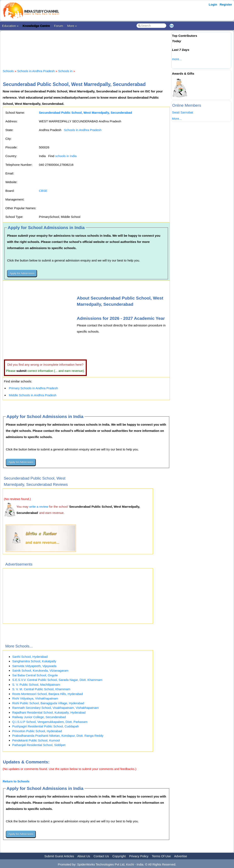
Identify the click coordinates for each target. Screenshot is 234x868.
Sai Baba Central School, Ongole (35, 675)
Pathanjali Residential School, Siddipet (39, 745)
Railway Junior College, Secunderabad (39, 717)
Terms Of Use (161, 856)
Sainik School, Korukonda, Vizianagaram (40, 670)
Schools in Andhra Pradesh (36, 71)
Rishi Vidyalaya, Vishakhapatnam (35, 698)
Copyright (119, 856)
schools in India (66, 156)
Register (226, 4)
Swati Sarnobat (183, 112)
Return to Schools (16, 781)
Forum (58, 26)
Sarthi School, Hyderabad (30, 657)
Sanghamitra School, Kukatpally (34, 661)
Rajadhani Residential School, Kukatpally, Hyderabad (49, 712)
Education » (10, 26)
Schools (8, 71)
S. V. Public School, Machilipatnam (36, 685)
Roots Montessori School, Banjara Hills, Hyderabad (48, 694)
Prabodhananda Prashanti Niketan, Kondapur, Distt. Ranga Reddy (58, 736)
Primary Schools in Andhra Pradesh (33, 388)
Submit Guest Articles (59, 856)
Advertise (181, 856)
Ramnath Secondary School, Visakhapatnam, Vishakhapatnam (55, 708)
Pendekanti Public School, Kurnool (36, 740)
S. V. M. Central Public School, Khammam (41, 689)
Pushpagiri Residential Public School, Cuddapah (46, 726)
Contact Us (101, 856)
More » (72, 26)
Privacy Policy (139, 856)
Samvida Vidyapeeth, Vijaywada (34, 666)
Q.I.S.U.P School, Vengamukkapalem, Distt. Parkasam (50, 722)
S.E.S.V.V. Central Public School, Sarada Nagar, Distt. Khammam (57, 680)
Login (213, 4)
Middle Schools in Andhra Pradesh (33, 395)
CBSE (43, 191)
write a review (39, 507)
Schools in (66, 71)
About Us (84, 856)
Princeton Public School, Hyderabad (37, 731)
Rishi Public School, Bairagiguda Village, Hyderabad (48, 703)
